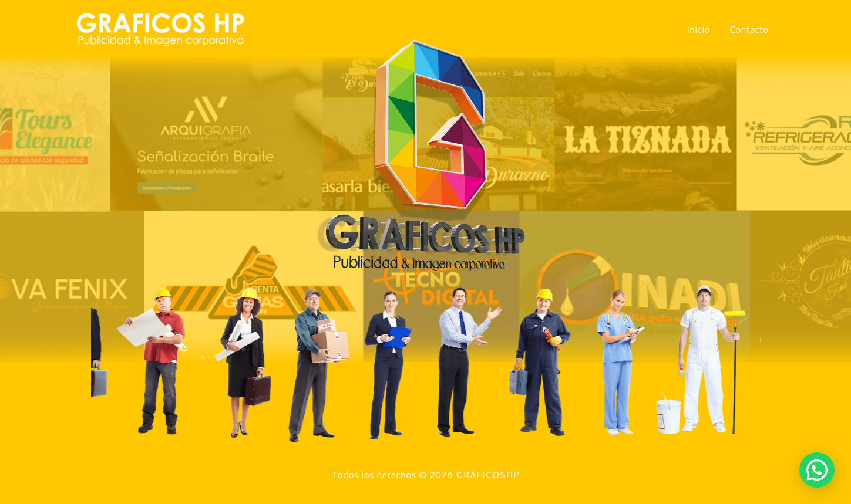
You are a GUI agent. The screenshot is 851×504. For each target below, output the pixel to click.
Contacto (749, 29)
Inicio (698, 29)
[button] (817, 470)
